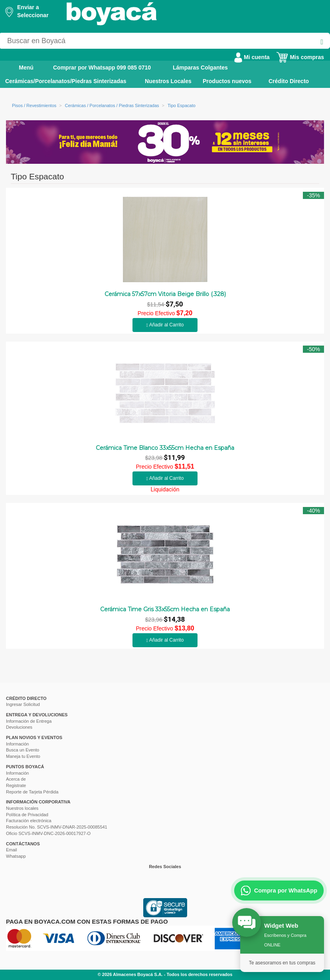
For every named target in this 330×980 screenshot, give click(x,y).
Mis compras (300, 57)
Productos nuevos (227, 81)
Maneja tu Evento (23, 756)
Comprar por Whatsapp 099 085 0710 (102, 68)
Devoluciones (19, 727)
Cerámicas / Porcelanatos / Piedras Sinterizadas (112, 105)
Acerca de (16, 779)
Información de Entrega (29, 721)
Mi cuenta (252, 57)
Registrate (16, 785)
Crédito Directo (289, 81)
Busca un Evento (23, 750)
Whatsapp (16, 856)
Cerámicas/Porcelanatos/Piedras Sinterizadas (66, 81)
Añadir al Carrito (165, 325)
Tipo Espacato (182, 105)
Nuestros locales (22, 808)
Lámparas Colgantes (200, 68)
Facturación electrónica (29, 821)
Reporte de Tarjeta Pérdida (32, 792)
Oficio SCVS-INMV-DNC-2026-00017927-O (48, 833)
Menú (21, 67)
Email (12, 850)
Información (17, 744)
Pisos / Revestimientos (34, 105)
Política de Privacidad (27, 815)
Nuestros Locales (168, 81)
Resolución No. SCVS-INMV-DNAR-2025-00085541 (57, 827)
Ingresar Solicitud (23, 704)
